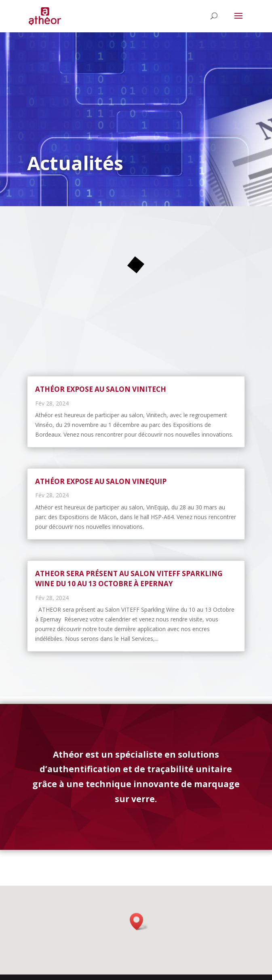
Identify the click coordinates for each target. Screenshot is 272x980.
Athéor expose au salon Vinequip (101, 481)
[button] (139, 925)
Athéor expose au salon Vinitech (101, 389)
